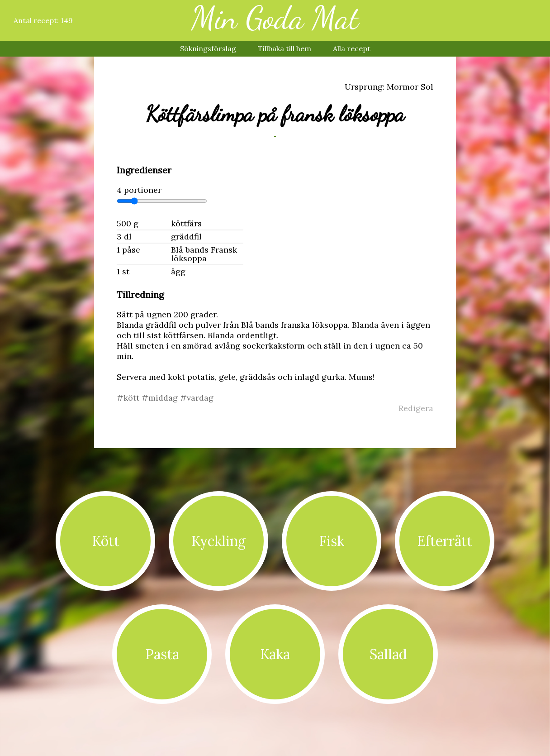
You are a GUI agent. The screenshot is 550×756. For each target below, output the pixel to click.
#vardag (197, 398)
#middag (161, 398)
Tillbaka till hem (284, 48)
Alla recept (352, 48)
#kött (129, 398)
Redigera (416, 408)
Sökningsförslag (208, 48)
